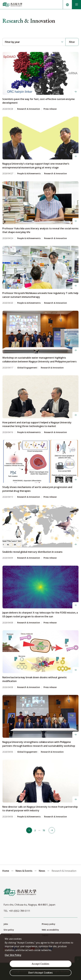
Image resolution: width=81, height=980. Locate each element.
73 (44, 830)
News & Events (24, 871)
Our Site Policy (13, 955)
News (42, 871)
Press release (50, 109)
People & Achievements (29, 174)
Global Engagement (27, 368)
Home (6, 871)
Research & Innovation (29, 109)
